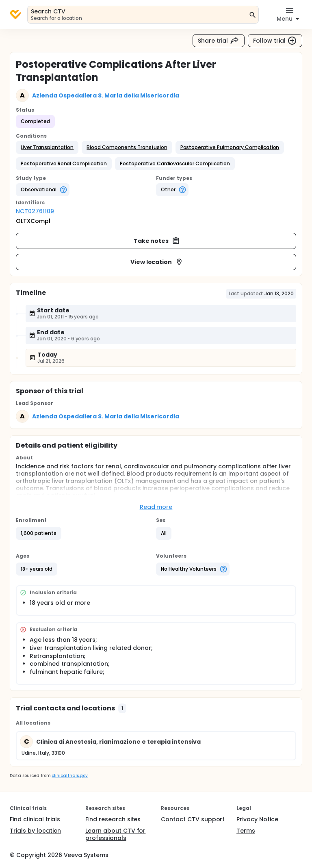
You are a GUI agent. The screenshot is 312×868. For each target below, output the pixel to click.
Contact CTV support (193, 819)
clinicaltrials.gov (69, 776)
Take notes (157, 241)
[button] (47, 147)
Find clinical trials (35, 819)
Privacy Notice (257, 819)
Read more (156, 507)
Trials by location (35, 831)
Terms (246, 831)
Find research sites (113, 819)
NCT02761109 (35, 211)
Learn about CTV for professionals (115, 834)
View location (157, 262)
